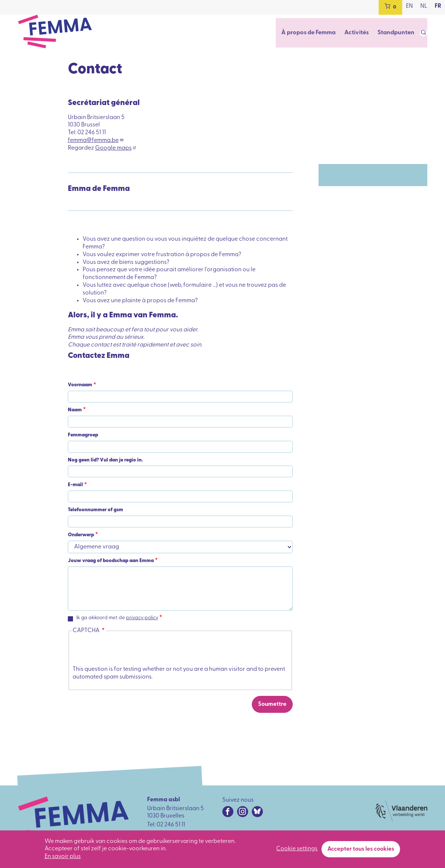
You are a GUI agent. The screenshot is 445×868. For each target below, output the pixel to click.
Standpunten (397, 32)
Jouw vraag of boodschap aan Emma (111, 561)
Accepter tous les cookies (361, 849)
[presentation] (129, 651)
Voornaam (80, 385)
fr (438, 6)
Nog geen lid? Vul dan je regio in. (105, 460)
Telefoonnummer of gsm (95, 510)
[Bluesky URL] (257, 812)
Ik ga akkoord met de (117, 618)
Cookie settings (297, 849)
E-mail (75, 485)
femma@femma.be (96, 140)
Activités (359, 32)
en (409, 6)
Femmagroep (83, 435)
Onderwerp (81, 535)
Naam (75, 410)
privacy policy (142, 618)
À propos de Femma (312, 32)
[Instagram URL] (243, 812)
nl (424, 6)
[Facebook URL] (228, 812)
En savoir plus (63, 857)
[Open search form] (424, 33)
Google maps (116, 148)
